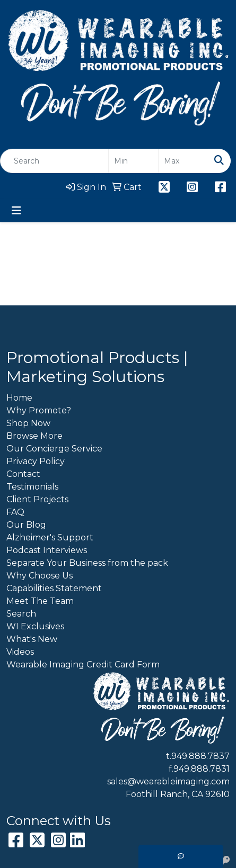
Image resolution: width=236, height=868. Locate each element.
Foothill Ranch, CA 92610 (178, 794)
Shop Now (28, 423)
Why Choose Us (40, 576)
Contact (23, 474)
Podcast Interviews (47, 550)
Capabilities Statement (54, 588)
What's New (32, 639)
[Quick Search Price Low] (133, 161)
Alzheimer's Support (50, 537)
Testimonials (32, 487)
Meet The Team (40, 601)
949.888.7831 (202, 769)
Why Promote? (39, 410)
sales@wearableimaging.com (168, 781)
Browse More (34, 436)
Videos (20, 652)
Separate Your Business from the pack (87, 563)
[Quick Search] (54, 161)
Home (19, 398)
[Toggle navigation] (16, 211)
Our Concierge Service (54, 449)
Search (21, 614)
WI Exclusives (35, 626)
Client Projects (37, 499)
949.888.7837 (200, 756)
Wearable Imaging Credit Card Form (83, 664)
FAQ (15, 512)
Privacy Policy (36, 461)
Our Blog (26, 525)
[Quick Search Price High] (183, 161)
